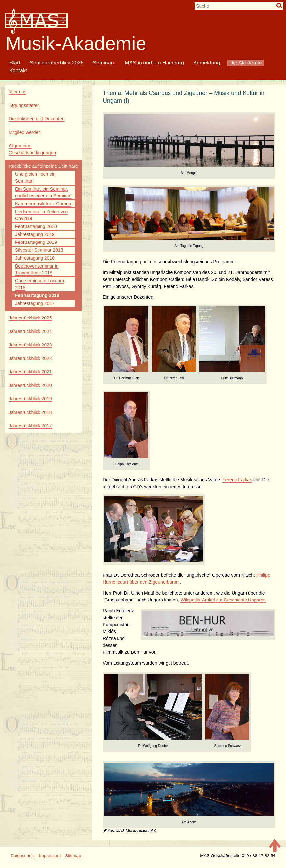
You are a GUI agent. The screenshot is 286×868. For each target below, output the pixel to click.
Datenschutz (23, 856)
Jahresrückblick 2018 (30, 412)
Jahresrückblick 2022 (30, 358)
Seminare (104, 63)
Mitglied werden (25, 132)
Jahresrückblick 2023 (30, 345)
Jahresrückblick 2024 (30, 331)
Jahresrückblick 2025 (30, 318)
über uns (17, 92)
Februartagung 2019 (36, 242)
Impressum (50, 856)
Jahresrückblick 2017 (30, 426)
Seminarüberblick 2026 (57, 63)
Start (15, 63)
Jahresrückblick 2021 (30, 372)
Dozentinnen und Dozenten (37, 119)
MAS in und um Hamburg (154, 63)
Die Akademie (246, 63)
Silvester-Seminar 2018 (39, 250)
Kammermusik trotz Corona (43, 204)
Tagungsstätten (24, 105)
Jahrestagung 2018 (35, 258)
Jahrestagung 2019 (35, 234)
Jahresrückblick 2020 (30, 385)
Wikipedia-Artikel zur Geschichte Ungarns (223, 600)
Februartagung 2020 (36, 226)
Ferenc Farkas (237, 480)
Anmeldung (207, 63)
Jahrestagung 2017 (35, 303)
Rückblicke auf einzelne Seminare (43, 166)
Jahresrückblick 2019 (30, 399)
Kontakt (18, 71)
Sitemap (73, 856)
